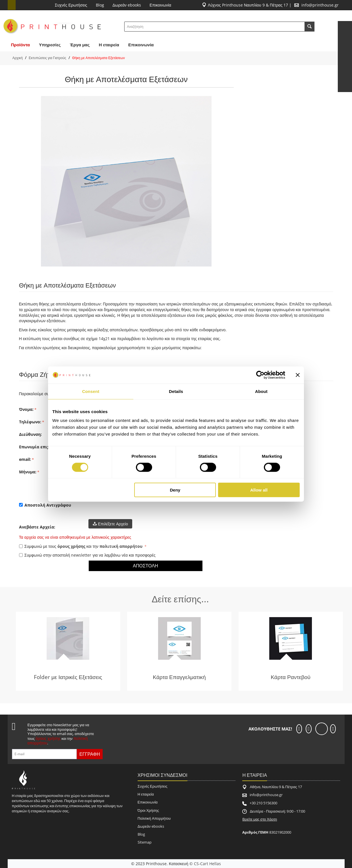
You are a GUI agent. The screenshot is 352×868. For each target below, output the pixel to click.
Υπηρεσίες (50, 45)
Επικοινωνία (160, 5)
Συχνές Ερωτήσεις (71, 5)
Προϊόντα (20, 45)
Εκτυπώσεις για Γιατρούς (47, 58)
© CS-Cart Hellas (205, 864)
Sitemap (145, 842)
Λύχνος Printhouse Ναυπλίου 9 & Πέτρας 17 (248, 5)
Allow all (259, 490)
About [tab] (261, 391)
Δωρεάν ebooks (127, 5)
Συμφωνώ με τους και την (81, 546)
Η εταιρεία (146, 794)
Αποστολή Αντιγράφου (45, 505)
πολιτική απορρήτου (121, 546)
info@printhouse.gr (320, 5)
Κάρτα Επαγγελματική (179, 677)
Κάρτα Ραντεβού (291, 677)
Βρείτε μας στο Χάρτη (260, 819)
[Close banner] (298, 375)
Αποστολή (145, 566)
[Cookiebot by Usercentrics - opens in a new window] (260, 375)
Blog (100, 5)
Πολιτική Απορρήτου (154, 818)
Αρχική (18, 58)
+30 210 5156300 (263, 803)
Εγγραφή (90, 754)
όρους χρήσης (71, 546)
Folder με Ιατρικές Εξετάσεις (68, 677)
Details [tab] (176, 391)
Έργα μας (80, 45)
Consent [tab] (91, 391)
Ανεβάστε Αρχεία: (37, 527)
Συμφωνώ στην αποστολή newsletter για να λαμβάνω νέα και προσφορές (87, 555)
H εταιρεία (109, 45)
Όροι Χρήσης (148, 810)
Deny (175, 490)
